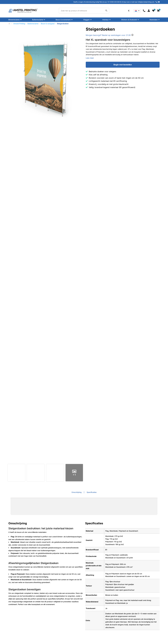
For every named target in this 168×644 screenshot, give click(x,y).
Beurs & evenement (63, 20)
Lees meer (90, 58)
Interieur (105, 20)
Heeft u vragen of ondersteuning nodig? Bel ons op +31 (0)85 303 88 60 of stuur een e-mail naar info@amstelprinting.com (114, 2)
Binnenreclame (14, 20)
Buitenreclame (38, 20)
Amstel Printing (19, 24)
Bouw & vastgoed (48, 24)
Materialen (154, 20)
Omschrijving (77, 492)
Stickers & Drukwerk (129, 20)
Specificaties (92, 492)
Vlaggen (86, 20)
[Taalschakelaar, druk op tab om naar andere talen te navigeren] (137, 11)
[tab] (78, 492)
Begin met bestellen (123, 65)
